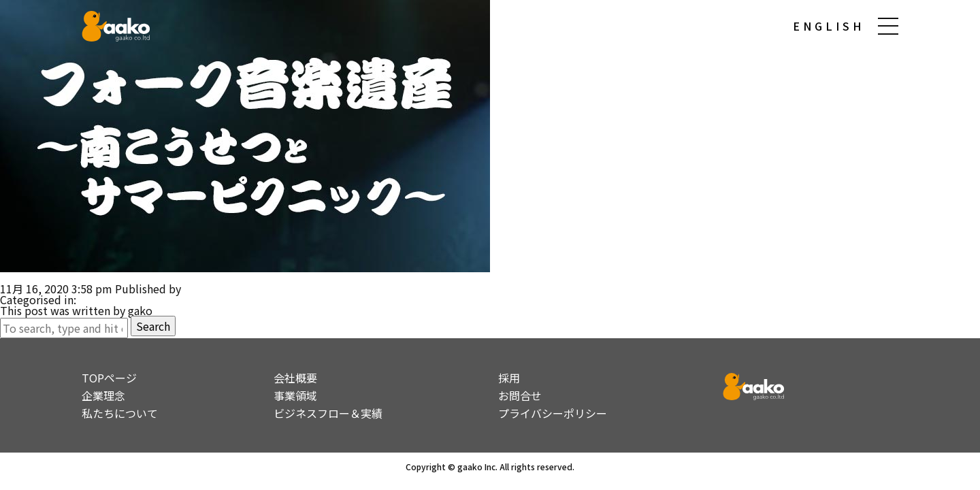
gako (196, 289)
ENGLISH (829, 26)
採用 (509, 378)
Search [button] (153, 326)
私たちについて (120, 413)
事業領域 (295, 395)
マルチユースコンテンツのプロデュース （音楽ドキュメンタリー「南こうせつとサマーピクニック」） (250, 278)
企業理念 (103, 395)
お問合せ (520, 395)
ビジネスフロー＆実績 (328, 413)
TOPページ (109, 378)
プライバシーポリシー (553, 413)
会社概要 (295, 378)
